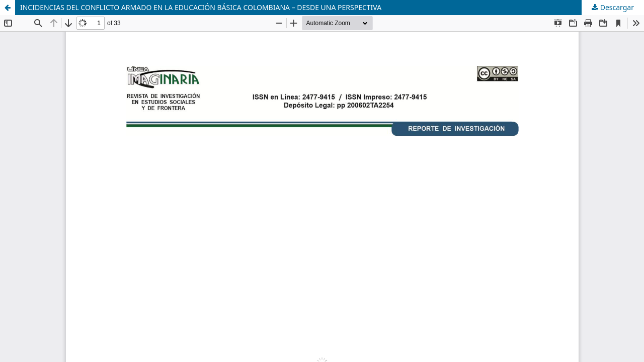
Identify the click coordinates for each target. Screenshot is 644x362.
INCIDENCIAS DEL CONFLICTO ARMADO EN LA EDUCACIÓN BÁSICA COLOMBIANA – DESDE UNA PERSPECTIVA (201, 7)
